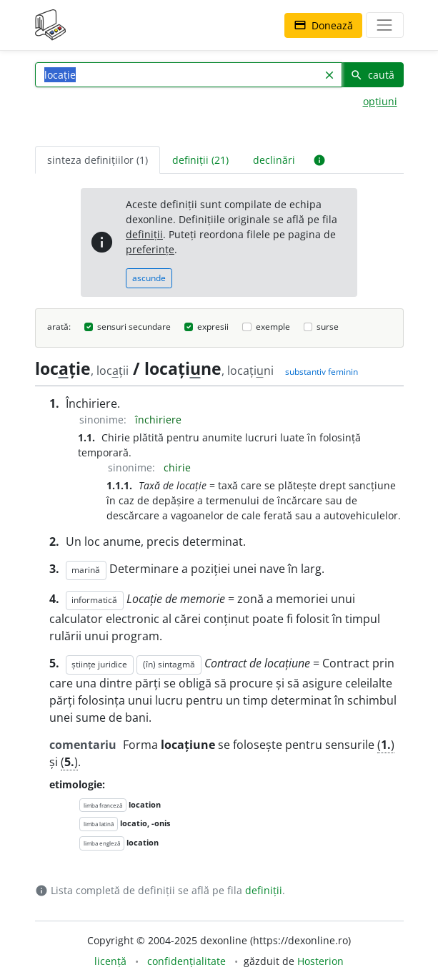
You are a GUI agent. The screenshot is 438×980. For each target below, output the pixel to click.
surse (328, 327)
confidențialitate (186, 961)
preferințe (150, 249)
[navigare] (384, 25)
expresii (213, 327)
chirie (177, 467)
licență (110, 961)
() (386, 745)
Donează (323, 25)
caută (372, 75)
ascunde (149, 278)
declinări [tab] (274, 160)
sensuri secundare (134, 327)
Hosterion (320, 961)
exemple (273, 327)
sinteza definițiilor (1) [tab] (98, 160)
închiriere (158, 420)
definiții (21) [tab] (200, 160)
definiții (144, 234)
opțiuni (380, 101)
